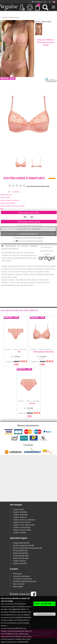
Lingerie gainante (20, 563)
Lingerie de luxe (6, 195)
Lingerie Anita (18, 509)
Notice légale (18, 586)
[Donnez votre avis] (42, 186)
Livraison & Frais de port (22, 579)
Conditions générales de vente (25, 581)
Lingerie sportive (19, 561)
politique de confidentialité (18, 642)
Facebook (37, 2)
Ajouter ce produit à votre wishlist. (28, 238)
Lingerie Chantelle (20, 512)
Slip (19, 352)
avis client (30, 186)
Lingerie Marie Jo (20, 517)
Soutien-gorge (5, 197)
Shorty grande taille (20, 553)
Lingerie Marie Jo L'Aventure (24, 520)
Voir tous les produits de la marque (47, 253)
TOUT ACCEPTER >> (44, 604)
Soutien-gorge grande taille (24, 545)
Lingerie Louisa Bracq (22, 527)
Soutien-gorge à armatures (10, 200)
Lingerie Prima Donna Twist (24, 525)
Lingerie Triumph (20, 532)
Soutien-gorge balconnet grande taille (28, 548)
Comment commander (21, 576)
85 (25, 217)
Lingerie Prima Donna (22, 522)
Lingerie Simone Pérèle (22, 530)
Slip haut (32, 403)
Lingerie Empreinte (20, 514)
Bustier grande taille (21, 558)
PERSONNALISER (44, 614)
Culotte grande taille (21, 556)
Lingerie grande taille (8, 203)
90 (32, 217)
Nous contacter (19, 584)
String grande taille (20, 550)
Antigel (4, 17)
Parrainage (17, 573)
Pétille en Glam (14, 17)
